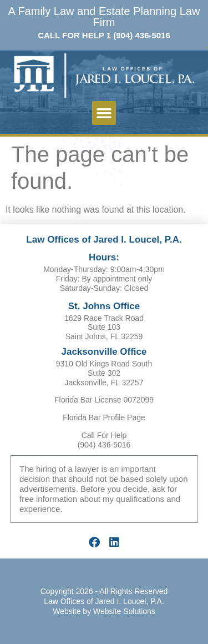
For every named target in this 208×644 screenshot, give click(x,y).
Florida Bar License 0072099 (104, 400)
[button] (104, 113)
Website (67, 611)
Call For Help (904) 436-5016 (104, 440)
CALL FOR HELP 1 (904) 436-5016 (104, 35)
